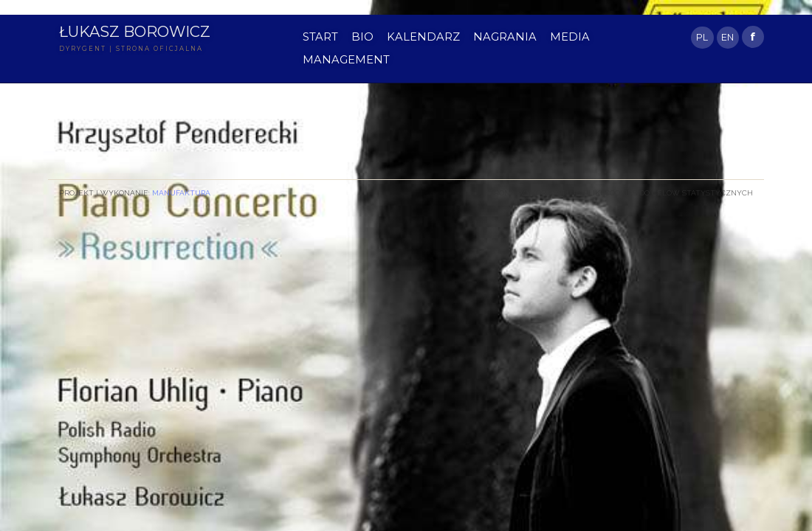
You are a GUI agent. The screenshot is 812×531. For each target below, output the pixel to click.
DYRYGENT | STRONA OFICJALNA (131, 49)
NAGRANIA (505, 37)
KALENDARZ (423, 37)
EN (727, 37)
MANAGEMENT (346, 60)
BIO (362, 37)
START (320, 37)
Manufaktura (181, 192)
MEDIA (570, 37)
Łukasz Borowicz (135, 31)
